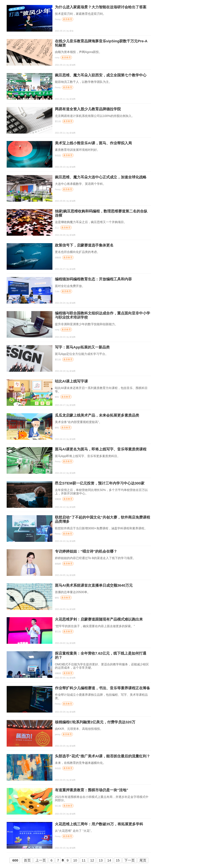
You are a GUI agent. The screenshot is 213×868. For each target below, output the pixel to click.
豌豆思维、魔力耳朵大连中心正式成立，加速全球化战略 (101, 177)
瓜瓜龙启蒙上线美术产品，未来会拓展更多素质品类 (97, 415)
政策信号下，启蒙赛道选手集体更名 (84, 245)
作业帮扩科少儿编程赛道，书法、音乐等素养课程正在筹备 (103, 688)
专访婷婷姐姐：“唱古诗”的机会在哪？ (86, 551)
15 (118, 860)
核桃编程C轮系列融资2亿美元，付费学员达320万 (95, 722)
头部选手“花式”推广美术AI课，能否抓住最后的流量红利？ (103, 756)
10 (75, 860)
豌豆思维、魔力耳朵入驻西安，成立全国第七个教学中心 (101, 75)
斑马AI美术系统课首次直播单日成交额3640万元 (94, 585)
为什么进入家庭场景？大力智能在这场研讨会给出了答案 (101, 7)
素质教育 (68, 19)
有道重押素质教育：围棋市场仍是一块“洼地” (92, 790)
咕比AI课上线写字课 (71, 381)
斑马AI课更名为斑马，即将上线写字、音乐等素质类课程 (101, 449)
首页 (27, 860)
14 (109, 860)
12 (92, 860)
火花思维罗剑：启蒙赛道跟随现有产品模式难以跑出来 (99, 619)
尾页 (143, 860)
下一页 (130, 860)
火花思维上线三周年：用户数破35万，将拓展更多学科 (99, 824)
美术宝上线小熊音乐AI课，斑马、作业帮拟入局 (93, 143)
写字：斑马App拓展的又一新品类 (82, 347)
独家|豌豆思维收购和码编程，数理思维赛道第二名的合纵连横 (101, 213)
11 (84, 860)
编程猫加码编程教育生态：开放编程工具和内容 (93, 279)
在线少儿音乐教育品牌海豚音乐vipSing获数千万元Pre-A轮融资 (101, 43)
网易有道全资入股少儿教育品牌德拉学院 (88, 109)
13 (101, 860)
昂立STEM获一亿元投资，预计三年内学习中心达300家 (100, 483)
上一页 (41, 860)
